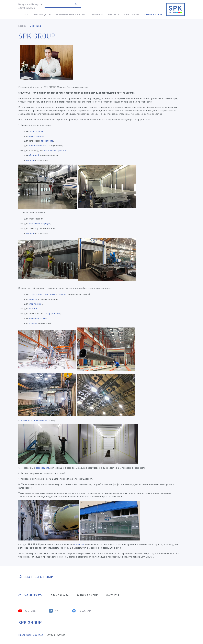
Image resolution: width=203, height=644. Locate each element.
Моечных (26, 420)
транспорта (47, 141)
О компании (97, 14)
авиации (33, 309)
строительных (36, 294)
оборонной (34, 155)
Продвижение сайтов (31, 635)
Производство (43, 14)
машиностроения (37, 145)
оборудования (53, 313)
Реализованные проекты (71, 14)
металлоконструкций (55, 150)
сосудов (33, 299)
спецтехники (35, 304)
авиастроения (36, 136)
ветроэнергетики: (38, 318)
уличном (30, 160)
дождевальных (41, 420)
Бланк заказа (132, 14)
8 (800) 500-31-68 (27, 8)
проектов (79, 544)
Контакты (114, 14)
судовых (33, 323)
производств (42, 468)
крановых (63, 294)
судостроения (36, 131)
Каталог (25, 14)
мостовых (50, 294)
